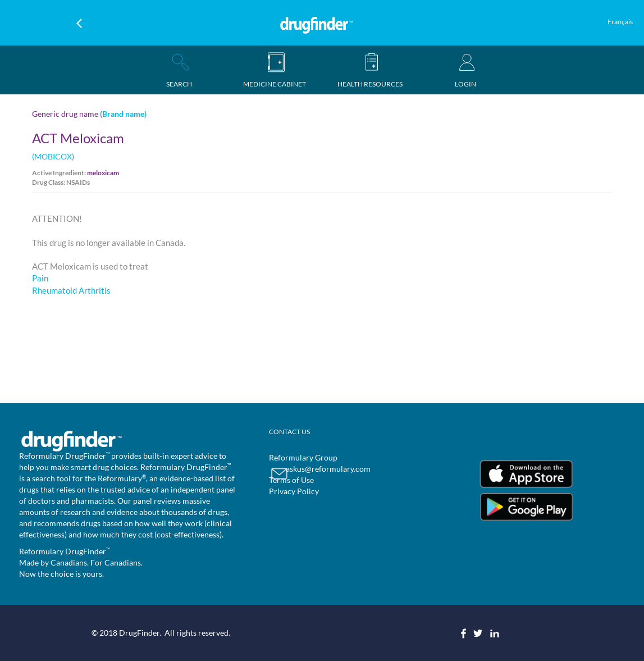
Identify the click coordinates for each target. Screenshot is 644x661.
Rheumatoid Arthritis (71, 290)
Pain (40, 278)
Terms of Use (291, 480)
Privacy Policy (294, 491)
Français (620, 22)
